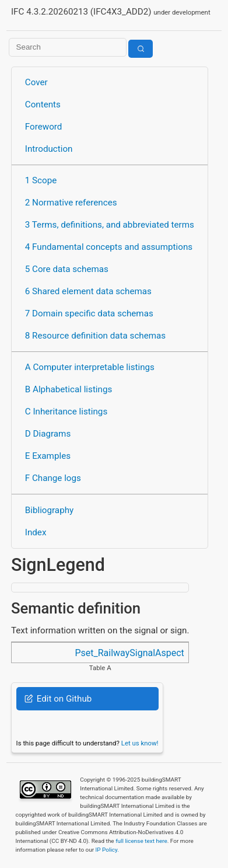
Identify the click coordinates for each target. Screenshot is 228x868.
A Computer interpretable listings (90, 367)
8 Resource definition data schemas (95, 336)
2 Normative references (71, 203)
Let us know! (140, 743)
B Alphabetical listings (69, 389)
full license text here (141, 841)
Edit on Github (58, 699)
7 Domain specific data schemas (89, 313)
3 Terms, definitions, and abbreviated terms (110, 225)
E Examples (48, 456)
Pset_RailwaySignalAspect (129, 653)
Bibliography (49, 510)
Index (36, 532)
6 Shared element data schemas (88, 291)
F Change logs (53, 478)
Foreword (44, 127)
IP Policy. (107, 850)
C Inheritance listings (66, 412)
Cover (36, 82)
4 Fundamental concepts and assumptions (109, 247)
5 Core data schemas (67, 269)
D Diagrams (48, 434)
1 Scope (41, 180)
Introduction (49, 149)
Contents (43, 104)
